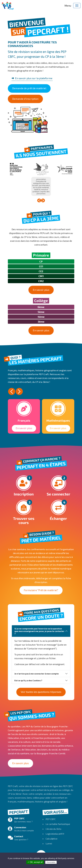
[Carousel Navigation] (41, 201)
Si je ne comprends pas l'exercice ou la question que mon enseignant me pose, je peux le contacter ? (39, 631)
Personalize (51, 862)
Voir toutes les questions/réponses (41, 692)
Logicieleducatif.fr (55, 834)
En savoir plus (41, 290)
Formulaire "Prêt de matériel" (41, 590)
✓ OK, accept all (35, 862)
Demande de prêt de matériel (29, 88)
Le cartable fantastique (58, 824)
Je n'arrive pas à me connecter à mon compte (37, 674)
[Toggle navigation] (77, 6)
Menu (68, 6)
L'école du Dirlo (53, 829)
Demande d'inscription (25, 99)
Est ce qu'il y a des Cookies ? (28, 680)
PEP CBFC (50, 819)
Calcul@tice (51, 839)
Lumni (49, 843)
